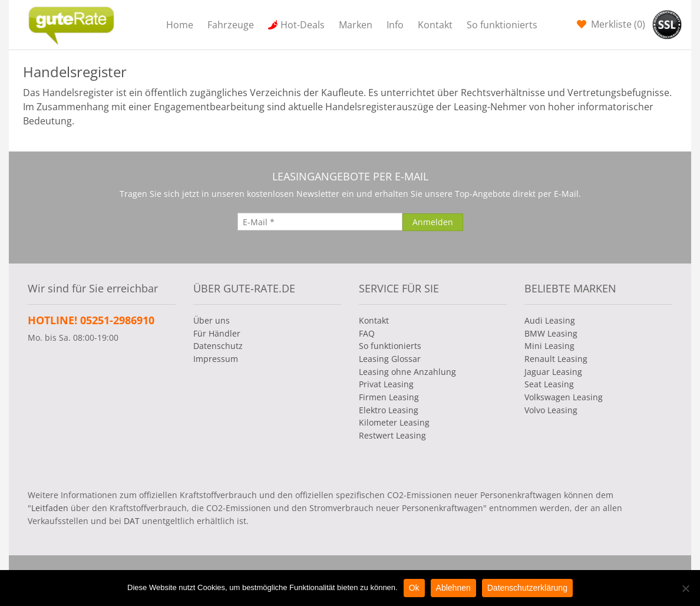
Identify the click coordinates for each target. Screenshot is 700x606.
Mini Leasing (549, 346)
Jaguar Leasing (553, 372)
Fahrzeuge (231, 25)
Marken (356, 25)
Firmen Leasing (389, 397)
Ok (414, 588)
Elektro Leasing (389, 410)
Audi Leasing (550, 320)
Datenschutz (218, 346)
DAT (132, 521)
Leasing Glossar (390, 359)
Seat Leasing (549, 384)
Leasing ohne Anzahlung (407, 372)
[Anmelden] (433, 222)
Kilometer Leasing (394, 422)
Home (180, 25)
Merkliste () (617, 24)
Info (395, 25)
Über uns (212, 320)
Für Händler (217, 333)
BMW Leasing (551, 333)
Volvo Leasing (551, 410)
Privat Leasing (386, 384)
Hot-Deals (303, 25)
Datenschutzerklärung (527, 588)
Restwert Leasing (392, 435)
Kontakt (435, 25)
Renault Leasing (556, 359)
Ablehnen (453, 588)
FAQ (367, 333)
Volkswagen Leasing (564, 397)
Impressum (216, 359)
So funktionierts (502, 25)
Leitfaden (50, 508)
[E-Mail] (320, 222)
